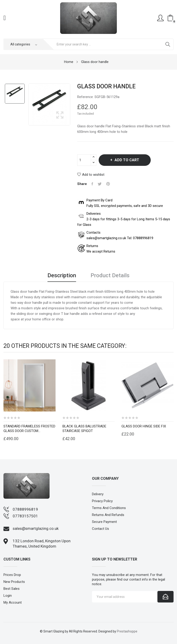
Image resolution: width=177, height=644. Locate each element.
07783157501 (25, 516)
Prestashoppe (127, 631)
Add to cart (126, 160)
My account (13, 602)
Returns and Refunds (108, 515)
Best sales (12, 589)
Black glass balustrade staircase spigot (84, 429)
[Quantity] (84, 160)
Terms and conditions (109, 508)
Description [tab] (62, 276)
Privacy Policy (102, 501)
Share (92, 184)
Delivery (98, 494)
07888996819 (25, 509)
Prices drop (12, 575)
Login (8, 596)
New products (14, 582)
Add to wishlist (91, 175)
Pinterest (108, 184)
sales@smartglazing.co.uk (36, 528)
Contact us (100, 529)
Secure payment (104, 522)
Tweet (100, 184)
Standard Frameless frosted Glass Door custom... (29, 429)
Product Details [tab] (110, 276)
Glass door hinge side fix (144, 426)
